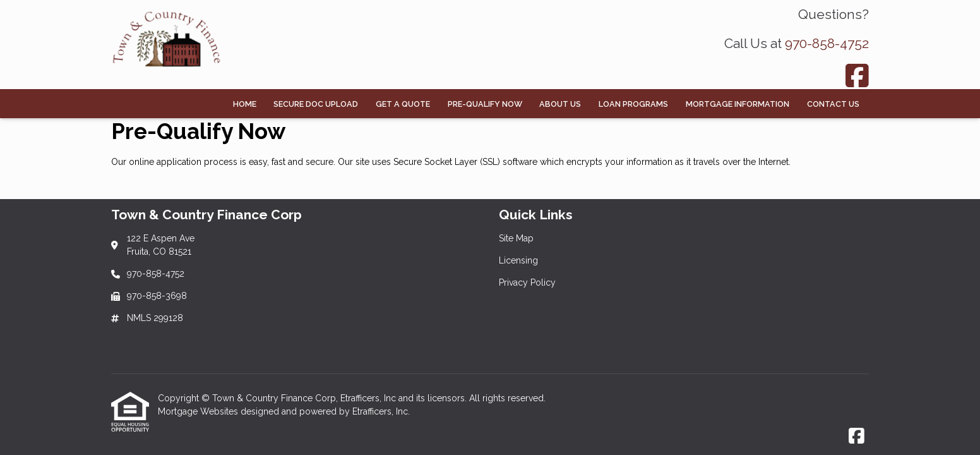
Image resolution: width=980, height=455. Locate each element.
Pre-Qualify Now (485, 104)
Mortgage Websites (199, 411)
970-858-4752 (827, 43)
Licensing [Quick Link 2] (518, 260)
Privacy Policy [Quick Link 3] (527, 282)
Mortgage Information (738, 104)
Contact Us (833, 104)
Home (245, 104)
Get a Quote (403, 104)
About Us (560, 104)
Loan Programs (633, 104)
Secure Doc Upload (316, 104)
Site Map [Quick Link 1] (516, 238)
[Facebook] (857, 76)
